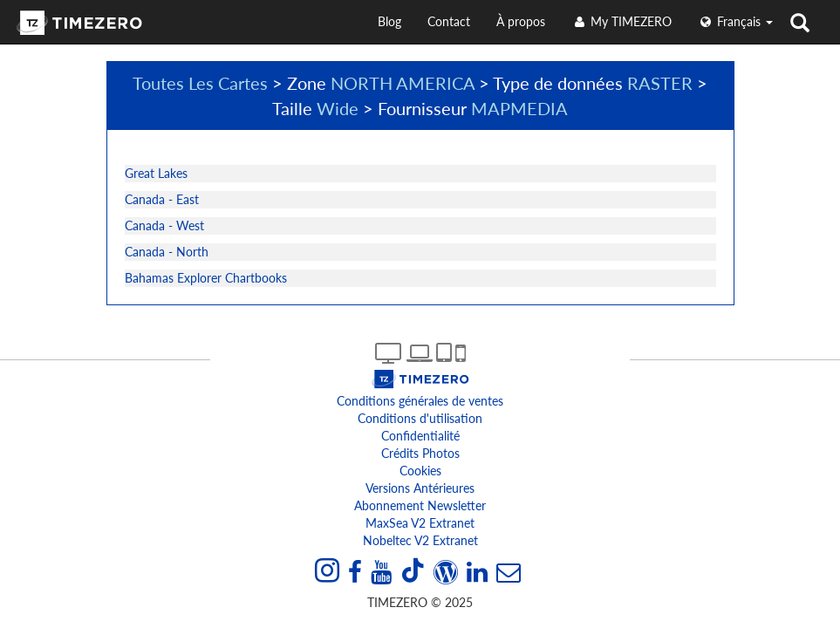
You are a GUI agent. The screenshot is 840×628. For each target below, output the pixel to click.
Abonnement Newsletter (420, 505)
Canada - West (164, 225)
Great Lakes (156, 173)
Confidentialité (420, 436)
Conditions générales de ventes (420, 401)
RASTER (660, 83)
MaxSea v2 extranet (420, 523)
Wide (338, 108)
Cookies (420, 471)
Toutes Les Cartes (200, 83)
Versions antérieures (420, 488)
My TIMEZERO (621, 21)
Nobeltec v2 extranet (420, 540)
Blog (389, 21)
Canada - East (162, 199)
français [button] (735, 21)
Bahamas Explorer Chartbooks (206, 278)
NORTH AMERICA (403, 83)
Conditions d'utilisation (420, 418)
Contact (449, 21)
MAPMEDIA (519, 108)
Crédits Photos (420, 453)
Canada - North (167, 252)
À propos (521, 21)
